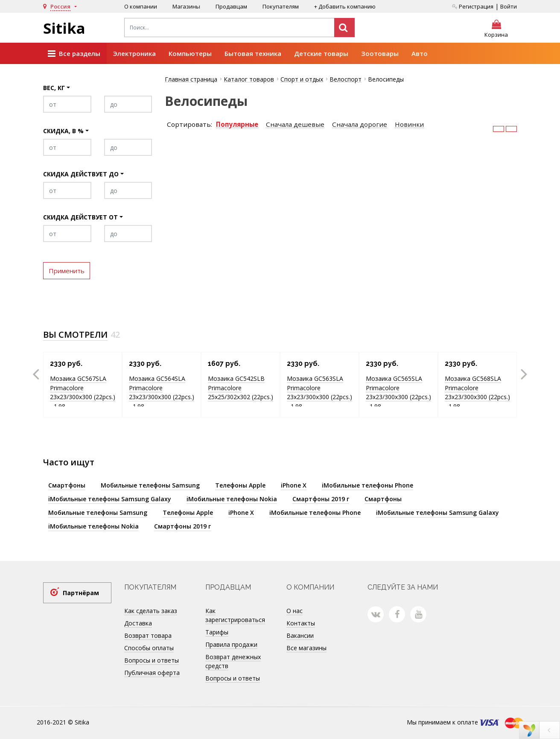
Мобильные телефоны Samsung (150, 485)
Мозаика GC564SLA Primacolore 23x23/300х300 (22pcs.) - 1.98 (162, 392)
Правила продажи (231, 644)
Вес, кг (54, 88)
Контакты (301, 623)
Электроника (134, 53)
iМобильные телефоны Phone (367, 485)
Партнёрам (81, 593)
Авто (420, 53)
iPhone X (294, 485)
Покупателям (281, 6)
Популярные (237, 124)
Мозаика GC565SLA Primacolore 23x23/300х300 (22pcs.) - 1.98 (398, 392)
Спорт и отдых (302, 79)
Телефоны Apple (240, 485)
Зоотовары (380, 53)
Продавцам (231, 6)
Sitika (64, 28)
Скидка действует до (81, 174)
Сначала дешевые (295, 124)
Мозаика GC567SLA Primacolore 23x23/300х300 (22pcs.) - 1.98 (83, 392)
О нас (295, 611)
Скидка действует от (80, 217)
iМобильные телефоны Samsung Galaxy (110, 499)
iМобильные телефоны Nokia (232, 499)
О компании (141, 6)
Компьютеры (190, 53)
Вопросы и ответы (152, 660)
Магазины (186, 6)
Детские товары (321, 53)
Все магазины (306, 648)
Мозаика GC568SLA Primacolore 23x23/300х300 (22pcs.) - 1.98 (477, 392)
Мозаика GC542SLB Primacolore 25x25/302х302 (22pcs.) (241, 388)
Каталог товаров (249, 79)
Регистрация (473, 6)
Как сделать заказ (151, 611)
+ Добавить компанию (345, 6)
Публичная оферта (152, 673)
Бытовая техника (253, 53)
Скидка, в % (63, 131)
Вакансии (300, 635)
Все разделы (74, 54)
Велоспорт (346, 79)
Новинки (409, 124)
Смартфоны (67, 485)
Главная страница (191, 79)
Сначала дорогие (360, 124)
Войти (509, 6)
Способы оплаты (149, 648)
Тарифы (217, 632)
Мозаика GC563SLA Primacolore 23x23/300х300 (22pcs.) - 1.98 (319, 392)
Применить (67, 271)
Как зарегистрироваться (235, 615)
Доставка (138, 623)
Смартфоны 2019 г (321, 499)
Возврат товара (148, 635)
